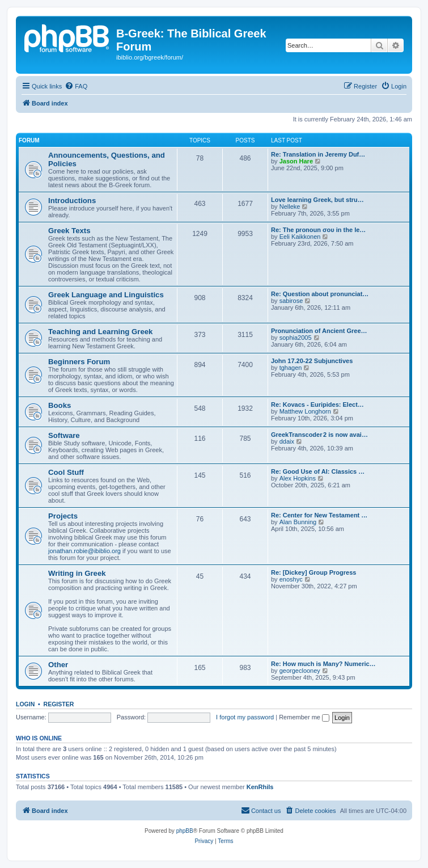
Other (58, 665)
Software (64, 435)
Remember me (304, 717)
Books (60, 405)
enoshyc (291, 579)
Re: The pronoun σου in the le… (318, 230)
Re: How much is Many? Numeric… (323, 664)
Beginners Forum (79, 362)
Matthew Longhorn (305, 411)
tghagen (291, 368)
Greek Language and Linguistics (106, 295)
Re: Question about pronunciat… (320, 294)
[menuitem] (76, 86)
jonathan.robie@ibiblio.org (84, 551)
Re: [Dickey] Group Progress (313, 572)
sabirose (291, 301)
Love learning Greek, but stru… (317, 200)
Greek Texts (69, 231)
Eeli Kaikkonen (300, 237)
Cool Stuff (66, 472)
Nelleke (290, 207)
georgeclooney (300, 671)
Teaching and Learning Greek (100, 332)
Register (59, 704)
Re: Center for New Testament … (319, 515)
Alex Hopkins (298, 478)
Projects (63, 516)
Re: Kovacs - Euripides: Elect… (317, 404)
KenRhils (260, 787)
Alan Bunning (298, 522)
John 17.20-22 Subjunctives (312, 361)
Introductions (72, 201)
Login (25, 704)
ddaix (287, 441)
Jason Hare (296, 161)
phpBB (185, 831)
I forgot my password (245, 717)
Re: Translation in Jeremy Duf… (318, 154)
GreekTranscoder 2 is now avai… (319, 435)
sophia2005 (296, 338)
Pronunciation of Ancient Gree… (319, 331)
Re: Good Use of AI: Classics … (318, 471)
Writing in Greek (77, 573)
